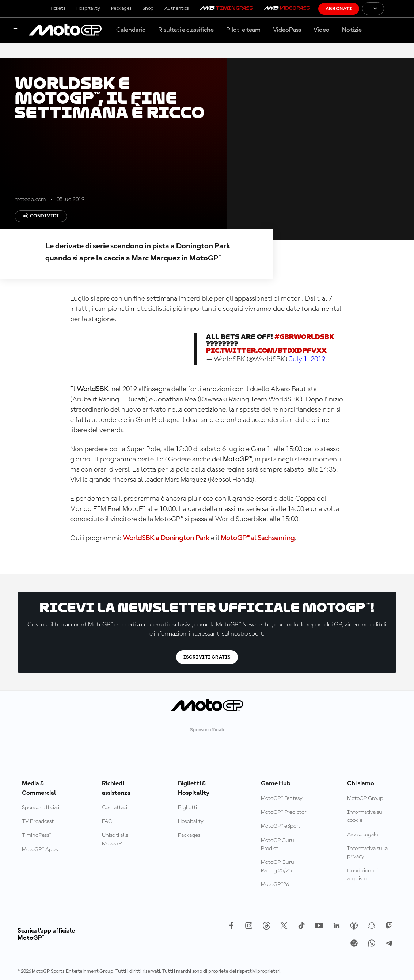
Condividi (41, 216)
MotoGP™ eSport (281, 826)
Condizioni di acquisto (362, 875)
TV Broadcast (38, 821)
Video (322, 30)
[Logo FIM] (399, 9)
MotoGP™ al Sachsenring (258, 538)
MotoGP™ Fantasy (282, 798)
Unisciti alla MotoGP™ (115, 839)
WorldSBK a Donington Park (166, 538)
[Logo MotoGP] (65, 30)
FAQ (107, 821)
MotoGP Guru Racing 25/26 (278, 866)
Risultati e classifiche (186, 30)
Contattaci (115, 808)
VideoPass (287, 30)
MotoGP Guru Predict (278, 844)
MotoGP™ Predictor (284, 812)
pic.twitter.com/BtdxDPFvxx (266, 350)
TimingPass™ (37, 835)
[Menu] (15, 30)
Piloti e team (243, 30)
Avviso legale (363, 835)
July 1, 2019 (307, 359)
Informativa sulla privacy (367, 853)
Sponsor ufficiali (41, 808)
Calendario (131, 30)
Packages (121, 8)
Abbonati (339, 9)
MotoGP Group (365, 798)
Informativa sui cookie (365, 816)
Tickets (58, 8)
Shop (148, 8)
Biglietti (187, 808)
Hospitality (88, 8)
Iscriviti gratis (207, 657)
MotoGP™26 (275, 885)
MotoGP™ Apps (40, 850)
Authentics (177, 8)
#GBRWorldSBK (304, 337)
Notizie (352, 30)
